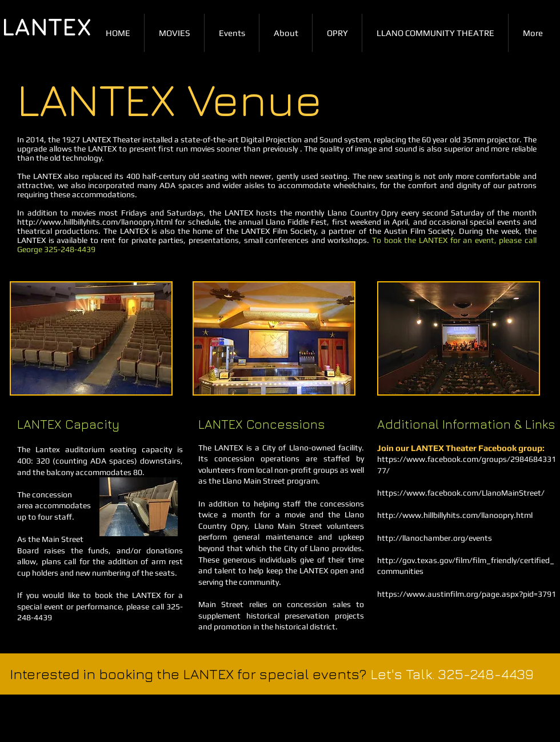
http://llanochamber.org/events (435, 538)
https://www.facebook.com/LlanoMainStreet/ (461, 493)
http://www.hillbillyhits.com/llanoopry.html (95, 222)
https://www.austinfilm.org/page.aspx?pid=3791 (467, 594)
